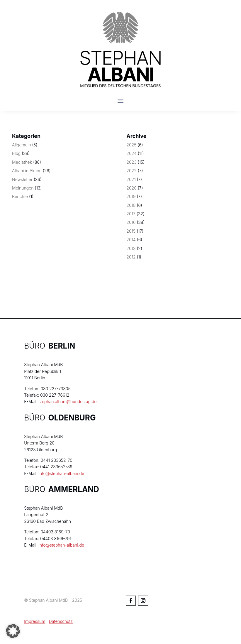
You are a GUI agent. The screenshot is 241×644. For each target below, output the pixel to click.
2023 (131, 162)
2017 (131, 214)
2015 (131, 231)
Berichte (20, 196)
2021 (131, 179)
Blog (16, 153)
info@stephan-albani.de (61, 473)
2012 (131, 257)
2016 (131, 222)
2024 (131, 153)
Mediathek (22, 162)
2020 (131, 188)
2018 (131, 205)
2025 (131, 145)
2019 (131, 196)
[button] (13, 631)
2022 (131, 171)
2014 (131, 240)
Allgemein (21, 145)
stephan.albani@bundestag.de (68, 402)
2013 (131, 248)
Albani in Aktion (27, 171)
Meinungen (23, 188)
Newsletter (22, 179)
